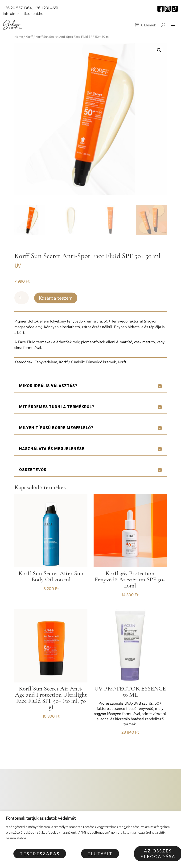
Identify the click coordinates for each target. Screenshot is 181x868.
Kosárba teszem (56, 298)
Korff (29, 37)
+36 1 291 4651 (46, 8)
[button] (159, 50)
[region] (90, 840)
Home (19, 37)
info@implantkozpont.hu (23, 14)
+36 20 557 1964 (17, 8)
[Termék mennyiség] (21, 298)
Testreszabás (40, 854)
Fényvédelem (46, 362)
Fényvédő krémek (101, 362)
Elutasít (100, 854)
